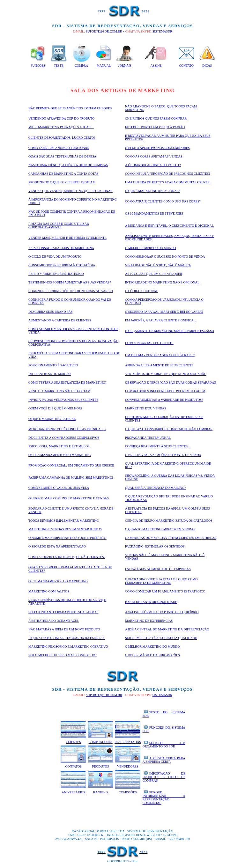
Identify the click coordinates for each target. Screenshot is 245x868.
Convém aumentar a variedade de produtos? (164, 400)
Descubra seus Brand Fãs (50, 312)
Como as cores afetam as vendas (154, 156)
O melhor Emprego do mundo (150, 248)
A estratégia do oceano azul (54, 621)
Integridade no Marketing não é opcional (162, 282)
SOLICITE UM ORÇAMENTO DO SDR (164, 745)
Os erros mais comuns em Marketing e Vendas (69, 498)
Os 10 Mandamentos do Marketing (58, 581)
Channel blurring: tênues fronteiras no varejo (71, 291)
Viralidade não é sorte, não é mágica (158, 265)
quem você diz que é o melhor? (55, 408)
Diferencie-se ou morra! (50, 374)
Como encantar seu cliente (149, 343)
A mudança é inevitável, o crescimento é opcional (169, 226)
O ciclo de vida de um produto (55, 257)
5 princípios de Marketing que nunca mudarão (166, 374)
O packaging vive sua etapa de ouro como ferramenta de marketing (161, 581)
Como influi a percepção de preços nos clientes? (168, 174)
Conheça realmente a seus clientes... (158, 446)
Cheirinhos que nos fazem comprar (156, 118)
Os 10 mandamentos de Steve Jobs (154, 213)
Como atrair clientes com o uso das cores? (163, 201)
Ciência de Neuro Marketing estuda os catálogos (169, 521)
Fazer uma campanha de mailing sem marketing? (71, 478)
